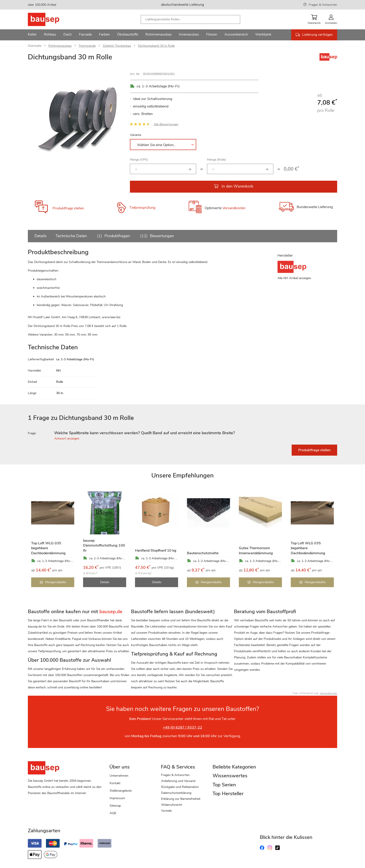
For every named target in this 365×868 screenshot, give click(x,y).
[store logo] (50, 19)
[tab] (182, 433)
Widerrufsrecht (172, 805)
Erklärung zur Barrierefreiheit (181, 799)
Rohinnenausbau (60, 46)
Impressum (117, 798)
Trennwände (87, 46)
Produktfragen (113, 236)
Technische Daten (71, 236)
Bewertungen (156, 236)
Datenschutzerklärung (176, 793)
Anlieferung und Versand (178, 781)
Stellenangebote (121, 791)
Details (41, 236)
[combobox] (190, 19)
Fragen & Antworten (323, 5)
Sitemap (115, 806)
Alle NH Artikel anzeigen (294, 278)
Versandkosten (234, 208)
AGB (113, 813)
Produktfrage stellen (68, 208)
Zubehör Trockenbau (117, 46)
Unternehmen (119, 776)
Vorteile (166, 811)
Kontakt (115, 783)
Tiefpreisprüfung (142, 208)
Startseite (35, 46)
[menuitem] (32, 35)
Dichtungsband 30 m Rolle (156, 46)
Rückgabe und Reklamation (180, 787)
